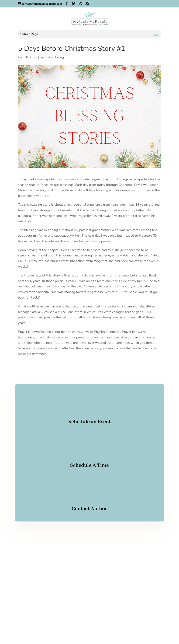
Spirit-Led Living (52, 57)
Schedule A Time (89, 465)
